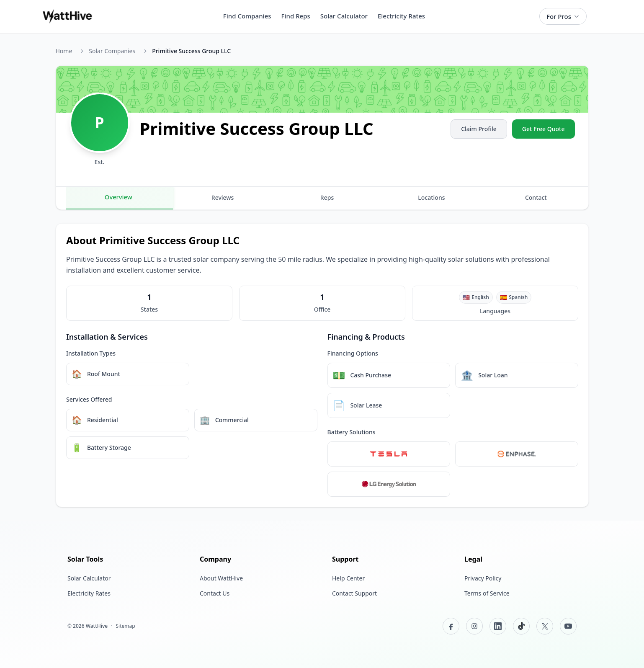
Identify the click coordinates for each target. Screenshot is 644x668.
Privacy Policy (483, 578)
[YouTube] (568, 626)
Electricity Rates (401, 16)
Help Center (348, 578)
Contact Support (354, 593)
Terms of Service (487, 593)
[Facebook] (451, 626)
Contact (536, 197)
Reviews (223, 197)
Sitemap (125, 626)
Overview (118, 197)
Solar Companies (112, 51)
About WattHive (221, 578)
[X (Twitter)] (545, 626)
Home (64, 51)
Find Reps (296, 16)
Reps (327, 197)
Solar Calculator (344, 16)
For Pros (563, 16)
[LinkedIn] (498, 626)
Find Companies (247, 16)
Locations (431, 197)
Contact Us (215, 593)
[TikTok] (521, 626)
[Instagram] (474, 626)
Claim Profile (479, 129)
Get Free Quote (544, 129)
